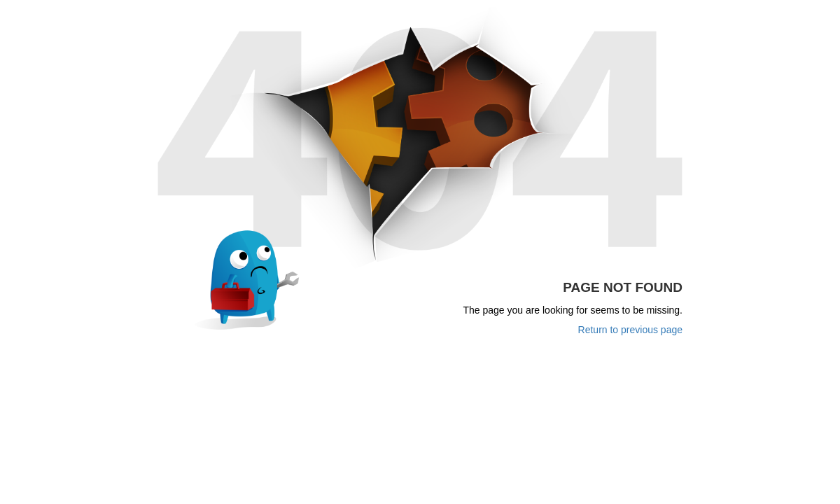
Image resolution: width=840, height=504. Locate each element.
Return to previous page (630, 330)
